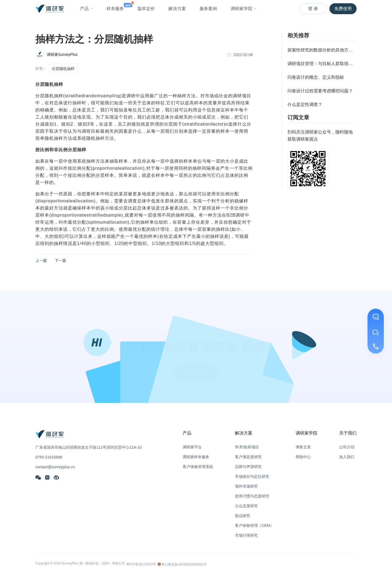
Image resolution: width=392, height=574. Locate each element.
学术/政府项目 (247, 447)
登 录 (313, 9)
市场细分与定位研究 (252, 476)
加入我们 (347, 457)
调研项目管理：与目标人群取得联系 (322, 64)
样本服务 (115, 6)
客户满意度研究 (248, 457)
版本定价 (146, 9)
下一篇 (60, 260)
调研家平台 (192, 447)
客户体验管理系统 (198, 467)
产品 (86, 9)
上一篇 (41, 260)
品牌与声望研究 (248, 467)
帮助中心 (303, 457)
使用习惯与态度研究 (252, 496)
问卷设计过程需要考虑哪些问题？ (320, 91)
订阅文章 (196, 367)
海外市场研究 (246, 486)
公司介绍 (347, 447)
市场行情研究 (246, 535)
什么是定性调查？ (305, 104)
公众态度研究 (246, 506)
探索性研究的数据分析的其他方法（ (322, 50)
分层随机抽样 (63, 69)
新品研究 (243, 516)
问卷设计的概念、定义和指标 (316, 77)
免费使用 (343, 9)
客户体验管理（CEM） (254, 526)
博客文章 (303, 447)
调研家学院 (244, 9)
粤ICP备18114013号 (141, 564)
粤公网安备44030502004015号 (182, 564)
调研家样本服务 (196, 457)
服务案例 (208, 9)
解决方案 (177, 9)
